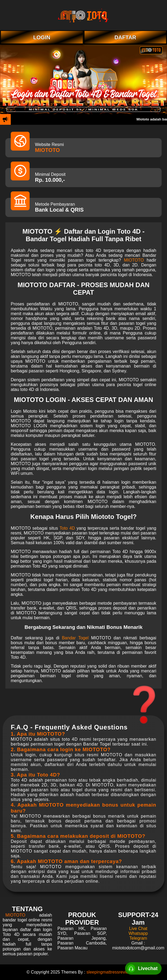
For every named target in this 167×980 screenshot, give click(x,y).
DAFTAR (125, 37)
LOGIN (42, 37)
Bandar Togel (75, 638)
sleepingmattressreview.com (114, 972)
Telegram (138, 938)
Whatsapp (138, 933)
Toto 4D (67, 528)
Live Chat (138, 929)
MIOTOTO (47, 150)
